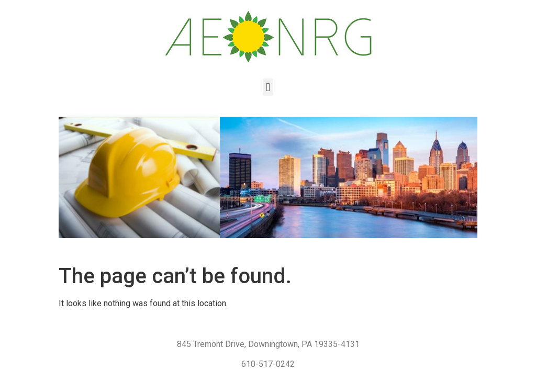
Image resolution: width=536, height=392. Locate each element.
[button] (268, 87)
